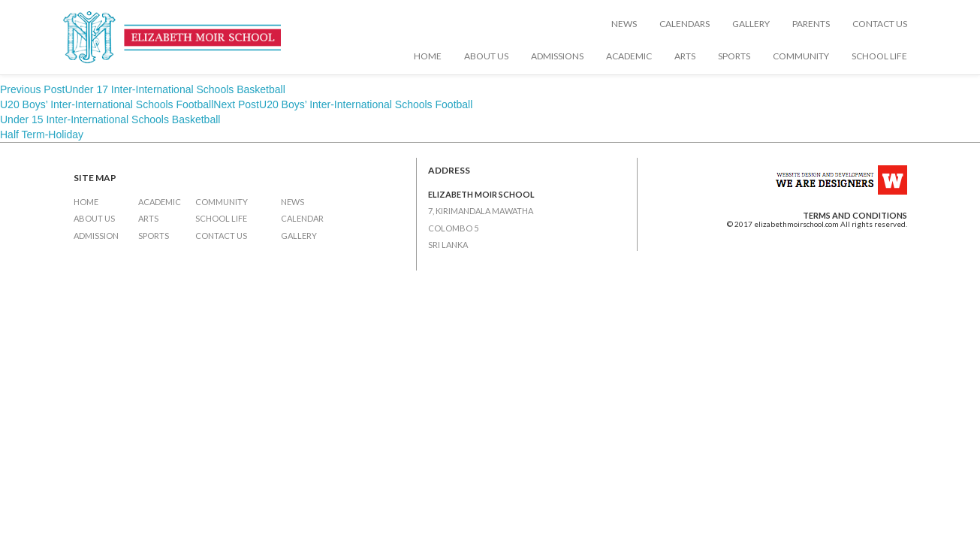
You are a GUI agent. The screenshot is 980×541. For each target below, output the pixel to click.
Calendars (684, 24)
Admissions (557, 56)
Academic (629, 56)
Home (428, 56)
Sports (734, 56)
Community (801, 56)
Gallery (751, 24)
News (624, 24)
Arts (685, 56)
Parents (811, 24)
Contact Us (880, 24)
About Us (486, 56)
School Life (879, 56)
